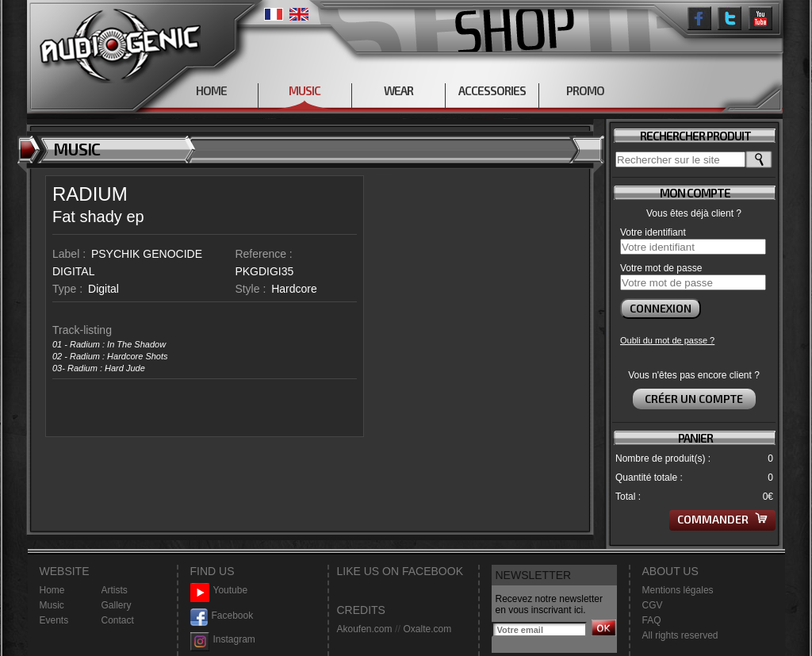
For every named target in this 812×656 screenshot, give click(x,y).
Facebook (222, 616)
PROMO (585, 90)
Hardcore (294, 289)
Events (54, 620)
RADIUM (90, 194)
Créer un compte (694, 399)
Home (52, 590)
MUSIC (304, 90)
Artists (115, 590)
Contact (118, 620)
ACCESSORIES (492, 90)
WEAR (398, 90)
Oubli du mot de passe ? (667, 340)
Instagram (223, 640)
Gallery (117, 605)
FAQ (652, 620)
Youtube (219, 591)
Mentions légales (678, 590)
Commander (722, 519)
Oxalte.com (427, 629)
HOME (211, 90)
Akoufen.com (365, 629)
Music (52, 605)
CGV (653, 605)
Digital (103, 289)
